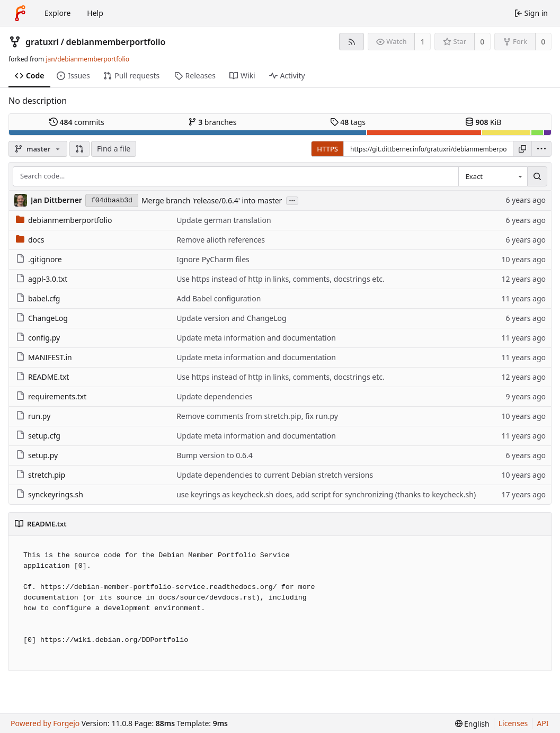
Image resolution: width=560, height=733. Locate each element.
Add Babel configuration (219, 298)
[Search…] (537, 176)
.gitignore (39, 259)
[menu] (541, 149)
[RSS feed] (352, 42)
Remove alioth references (221, 240)
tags (348, 122)
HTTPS (327, 149)
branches (212, 122)
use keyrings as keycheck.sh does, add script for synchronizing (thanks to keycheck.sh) (326, 494)
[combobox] (493, 176)
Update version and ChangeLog (231, 318)
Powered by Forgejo (45, 723)
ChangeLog (42, 318)
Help (95, 13)
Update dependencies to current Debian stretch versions (275, 475)
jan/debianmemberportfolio (87, 59)
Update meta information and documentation (256, 338)
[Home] (20, 13)
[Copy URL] (522, 149)
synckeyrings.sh (50, 494)
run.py (33, 416)
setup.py (37, 455)
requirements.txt (51, 396)
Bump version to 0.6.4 (215, 455)
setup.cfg (38, 436)
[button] (79, 149)
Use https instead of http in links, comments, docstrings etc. (281, 279)
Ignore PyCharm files (213, 259)
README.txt (42, 377)
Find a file (114, 149)
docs (30, 240)
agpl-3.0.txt (42, 279)
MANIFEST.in (44, 357)
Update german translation (224, 220)
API (543, 723)
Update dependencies (215, 396)
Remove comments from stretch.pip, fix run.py (257, 416)
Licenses (513, 723)
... (292, 200)
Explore (57, 13)
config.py (38, 338)
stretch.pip (41, 475)
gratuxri (42, 42)
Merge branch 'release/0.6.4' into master (212, 200)
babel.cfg (38, 298)
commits (77, 122)
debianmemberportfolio (116, 42)
